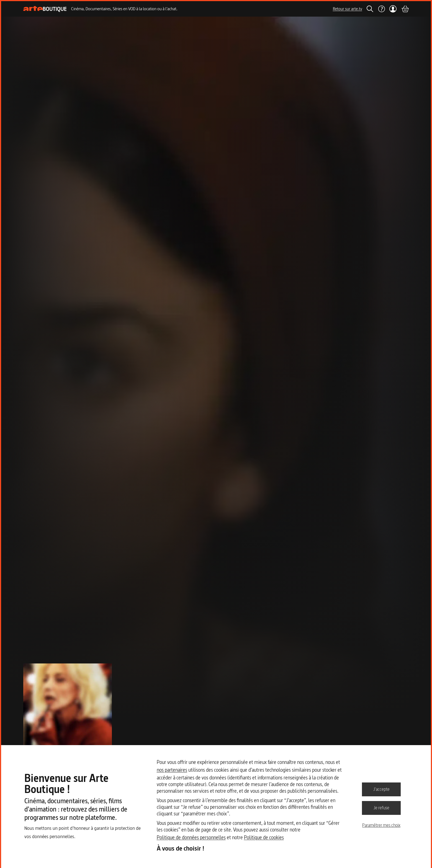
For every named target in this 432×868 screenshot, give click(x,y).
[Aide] (381, 9)
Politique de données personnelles (191, 837)
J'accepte (381, 789)
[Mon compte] (393, 9)
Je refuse (381, 808)
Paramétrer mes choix (381, 825)
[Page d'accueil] (45, 9)
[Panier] (405, 9)
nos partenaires (172, 770)
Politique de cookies (264, 837)
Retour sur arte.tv (348, 9)
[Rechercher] (370, 9)
